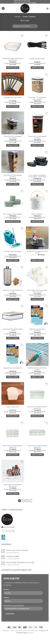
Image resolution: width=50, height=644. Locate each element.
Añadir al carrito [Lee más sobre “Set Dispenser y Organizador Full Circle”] (37, 260)
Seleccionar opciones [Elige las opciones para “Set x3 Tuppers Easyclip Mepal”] (13, 221)
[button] (3, 8)
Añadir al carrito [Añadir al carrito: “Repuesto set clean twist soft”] (13, 377)
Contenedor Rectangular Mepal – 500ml (13, 330)
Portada (17, 17)
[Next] (31, 501)
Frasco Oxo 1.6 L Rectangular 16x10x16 (37, 137)
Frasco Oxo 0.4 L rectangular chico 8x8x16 (13, 137)
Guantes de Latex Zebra (37, 59)
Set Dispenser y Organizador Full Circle (37, 252)
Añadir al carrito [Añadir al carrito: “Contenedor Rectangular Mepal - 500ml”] (13, 338)
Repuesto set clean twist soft (13, 368)
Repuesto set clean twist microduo (37, 330)
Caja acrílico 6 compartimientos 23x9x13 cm (13, 446)
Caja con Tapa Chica (13, 407)
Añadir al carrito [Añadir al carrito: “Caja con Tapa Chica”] (13, 416)
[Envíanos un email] (10, 531)
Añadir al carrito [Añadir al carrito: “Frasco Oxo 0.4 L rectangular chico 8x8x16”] (13, 145)
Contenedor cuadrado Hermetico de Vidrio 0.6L (13, 59)
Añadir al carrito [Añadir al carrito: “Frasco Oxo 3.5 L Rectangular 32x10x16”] (13, 184)
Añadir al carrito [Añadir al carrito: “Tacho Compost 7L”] (37, 221)
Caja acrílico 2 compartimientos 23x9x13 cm (37, 408)
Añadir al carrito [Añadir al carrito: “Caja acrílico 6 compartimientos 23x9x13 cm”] (13, 455)
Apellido (6, 597)
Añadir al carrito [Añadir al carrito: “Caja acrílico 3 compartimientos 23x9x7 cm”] (37, 455)
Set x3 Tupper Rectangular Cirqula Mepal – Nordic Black (37, 176)
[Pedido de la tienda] (25, 26)
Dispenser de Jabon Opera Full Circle (13, 291)
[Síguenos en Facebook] (3, 531)
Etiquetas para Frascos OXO (13, 98)
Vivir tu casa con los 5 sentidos (17, 550)
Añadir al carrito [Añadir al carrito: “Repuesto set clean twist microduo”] (37, 338)
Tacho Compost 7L (37, 214)
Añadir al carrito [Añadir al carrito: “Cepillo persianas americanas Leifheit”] (37, 377)
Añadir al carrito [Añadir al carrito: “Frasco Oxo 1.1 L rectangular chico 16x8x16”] (37, 106)
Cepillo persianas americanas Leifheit (37, 369)
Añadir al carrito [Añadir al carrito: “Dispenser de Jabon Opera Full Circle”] (13, 299)
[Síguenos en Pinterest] (13, 531)
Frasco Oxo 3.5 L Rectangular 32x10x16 (13, 176)
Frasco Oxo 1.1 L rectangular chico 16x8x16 (37, 98)
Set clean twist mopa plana (13, 251)
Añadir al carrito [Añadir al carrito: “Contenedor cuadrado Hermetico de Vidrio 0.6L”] (13, 68)
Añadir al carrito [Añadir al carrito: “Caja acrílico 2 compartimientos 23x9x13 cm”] (37, 416)
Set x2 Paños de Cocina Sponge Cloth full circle (37, 291)
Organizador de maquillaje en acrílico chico (13, 485)
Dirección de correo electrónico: (23, 608)
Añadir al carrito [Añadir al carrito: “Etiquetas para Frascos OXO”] (13, 106)
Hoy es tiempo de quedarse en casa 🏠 (20, 562)
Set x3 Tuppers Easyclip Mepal (13, 214)
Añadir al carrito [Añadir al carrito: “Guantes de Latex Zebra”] (37, 68)
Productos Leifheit (13, 556)
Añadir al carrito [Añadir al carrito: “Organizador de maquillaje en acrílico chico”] (13, 494)
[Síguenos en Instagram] (7, 531)
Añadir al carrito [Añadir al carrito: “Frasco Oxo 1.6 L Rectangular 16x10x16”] (37, 145)
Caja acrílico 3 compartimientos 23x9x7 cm (37, 446)
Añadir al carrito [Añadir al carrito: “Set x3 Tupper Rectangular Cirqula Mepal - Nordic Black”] (37, 184)
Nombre (6, 589)
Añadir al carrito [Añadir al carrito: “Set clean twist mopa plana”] (13, 260)
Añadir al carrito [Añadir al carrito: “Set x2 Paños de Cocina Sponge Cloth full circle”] (37, 299)
